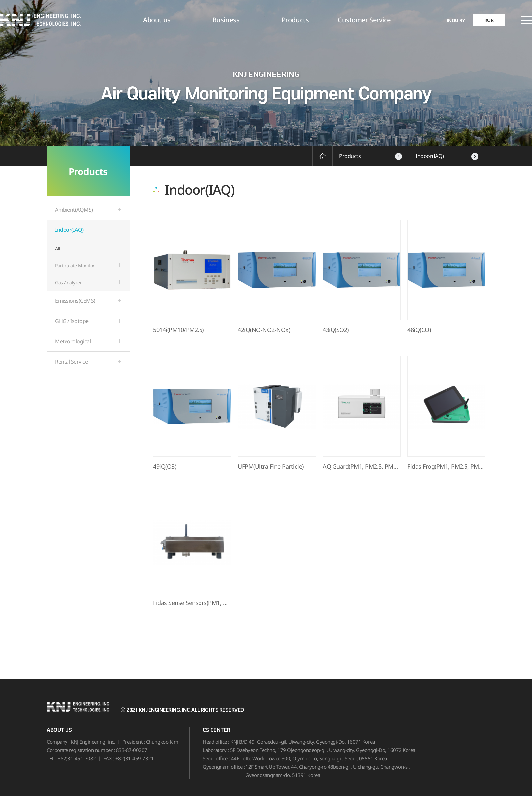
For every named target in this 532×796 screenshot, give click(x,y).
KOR (489, 20)
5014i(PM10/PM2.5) (178, 330)
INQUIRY (456, 20)
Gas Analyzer (68, 282)
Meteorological (73, 341)
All (58, 248)
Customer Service (364, 20)
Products (295, 20)
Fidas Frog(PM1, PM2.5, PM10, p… (446, 467)
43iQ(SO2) (336, 330)
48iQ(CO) (419, 330)
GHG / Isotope (72, 321)
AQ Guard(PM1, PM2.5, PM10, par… (362, 467)
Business (226, 20)
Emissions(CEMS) (75, 301)
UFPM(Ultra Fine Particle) (271, 467)
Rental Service (71, 362)
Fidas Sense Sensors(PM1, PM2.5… (192, 603)
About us (157, 20)
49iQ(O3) (164, 467)
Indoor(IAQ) (447, 156)
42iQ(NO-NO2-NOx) (264, 330)
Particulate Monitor (75, 265)
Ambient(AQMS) (74, 210)
